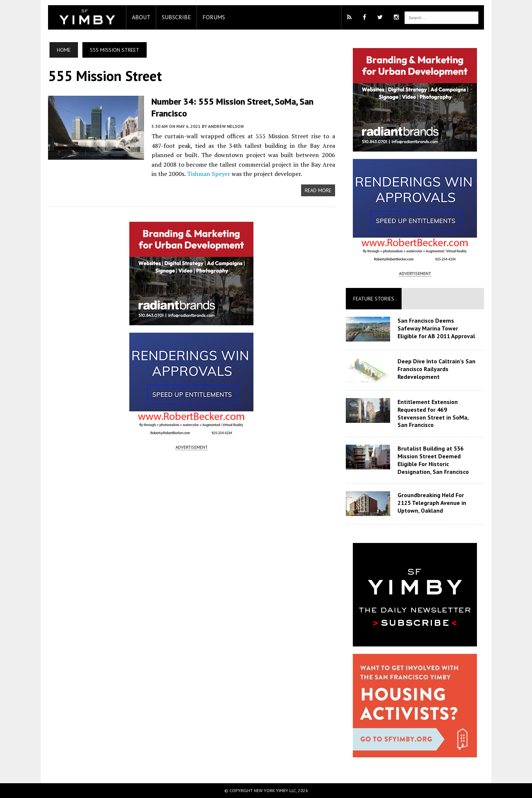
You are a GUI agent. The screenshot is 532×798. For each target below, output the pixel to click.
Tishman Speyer (209, 174)
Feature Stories (374, 299)
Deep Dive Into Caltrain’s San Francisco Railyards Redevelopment (436, 369)
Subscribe (176, 17)
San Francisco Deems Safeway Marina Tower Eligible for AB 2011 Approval (436, 328)
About (141, 17)
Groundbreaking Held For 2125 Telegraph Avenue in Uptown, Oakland (432, 503)
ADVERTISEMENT (192, 447)
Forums (214, 17)
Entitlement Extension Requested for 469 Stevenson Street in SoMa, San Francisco (433, 413)
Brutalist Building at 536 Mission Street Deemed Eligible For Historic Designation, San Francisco (433, 460)
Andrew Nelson (226, 126)
